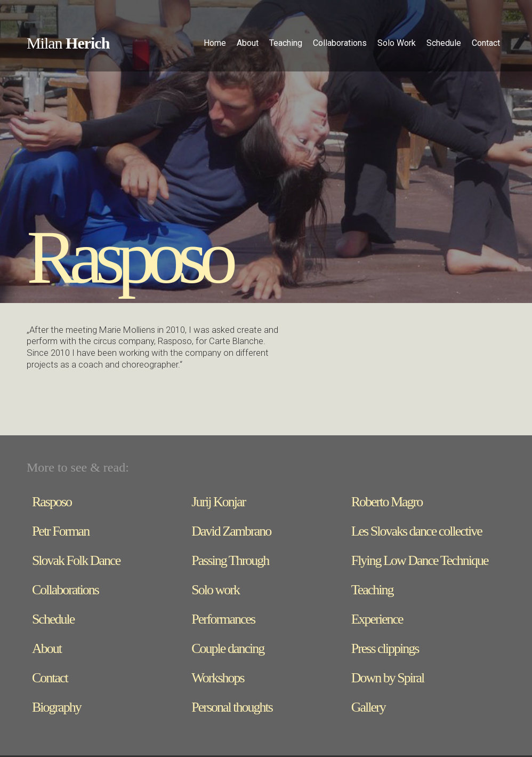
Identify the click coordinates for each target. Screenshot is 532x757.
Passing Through (230, 560)
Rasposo (52, 502)
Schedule (53, 619)
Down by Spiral (388, 678)
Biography (57, 707)
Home (215, 43)
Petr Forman (61, 531)
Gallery (368, 707)
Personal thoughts (232, 707)
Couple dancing (228, 648)
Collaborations (65, 590)
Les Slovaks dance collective (417, 531)
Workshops (217, 678)
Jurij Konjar (218, 502)
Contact (486, 43)
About (47, 648)
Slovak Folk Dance (76, 560)
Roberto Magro (387, 502)
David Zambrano (231, 531)
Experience (377, 619)
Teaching (372, 590)
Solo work (215, 590)
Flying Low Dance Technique (420, 560)
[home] (68, 45)
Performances (223, 619)
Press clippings (385, 648)
